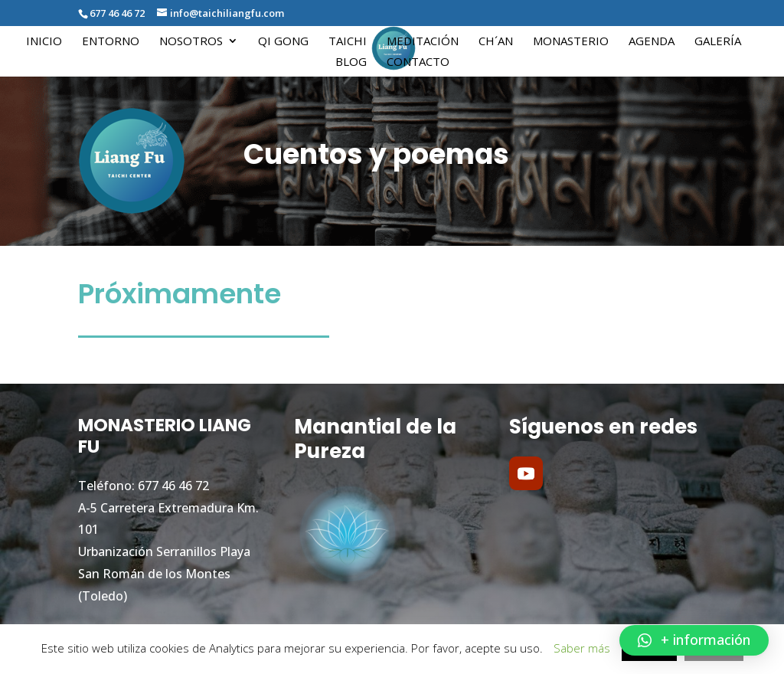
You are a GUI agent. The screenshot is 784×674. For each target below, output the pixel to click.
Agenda (652, 42)
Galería (718, 42)
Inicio (44, 42)
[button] (694, 640)
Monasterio (571, 42)
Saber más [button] (582, 648)
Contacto (418, 62)
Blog (351, 62)
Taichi (348, 42)
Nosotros (191, 42)
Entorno (111, 42)
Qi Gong (283, 42)
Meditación (423, 42)
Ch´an (496, 42)
